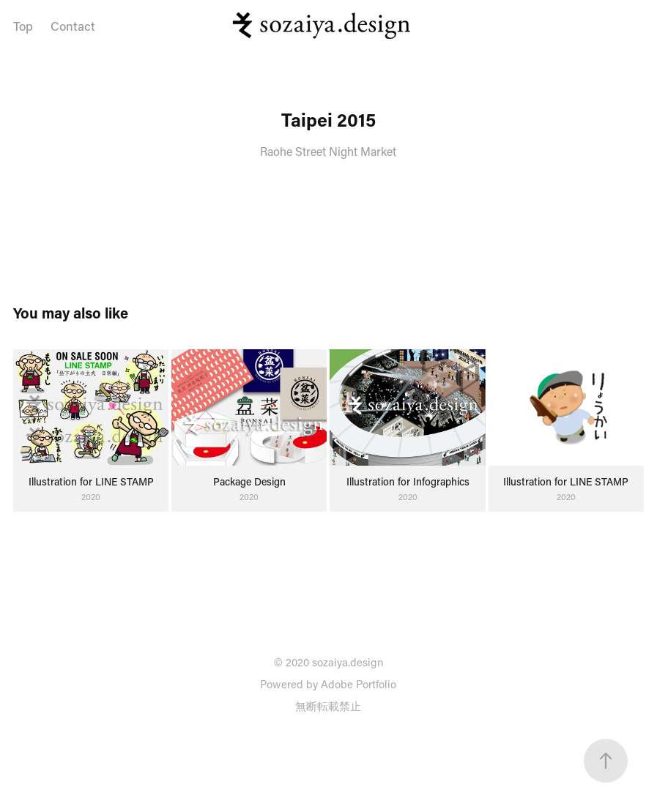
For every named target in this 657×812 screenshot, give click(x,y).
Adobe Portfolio (359, 684)
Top (23, 26)
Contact (73, 26)
